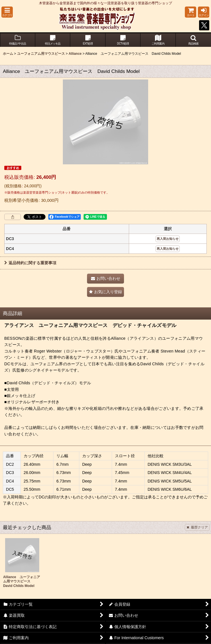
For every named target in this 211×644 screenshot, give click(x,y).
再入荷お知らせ (168, 239)
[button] (7, 12)
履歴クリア (197, 527)
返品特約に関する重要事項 (30, 263)
